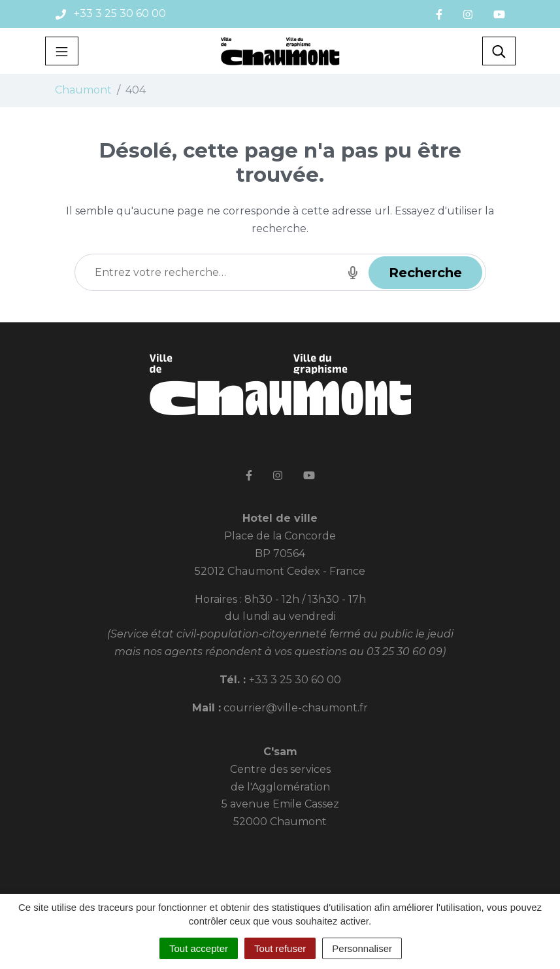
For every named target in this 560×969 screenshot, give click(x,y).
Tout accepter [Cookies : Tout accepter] (199, 948)
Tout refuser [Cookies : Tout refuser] (280, 948)
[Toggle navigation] (62, 51)
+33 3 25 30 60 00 (295, 680)
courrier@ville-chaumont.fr (296, 708)
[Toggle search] (499, 51)
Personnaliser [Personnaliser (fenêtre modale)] (362, 948)
